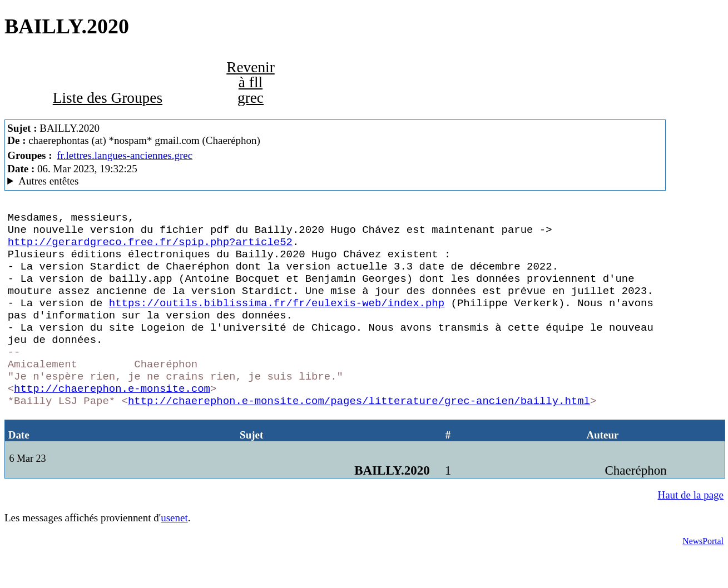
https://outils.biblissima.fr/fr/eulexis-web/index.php (277, 320)
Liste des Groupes (108, 98)
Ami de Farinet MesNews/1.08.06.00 (335, 181)
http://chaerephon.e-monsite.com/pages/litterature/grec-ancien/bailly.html (359, 436)
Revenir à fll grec (251, 83)
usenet (174, 555)
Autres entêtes (48, 181)
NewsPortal (703, 579)
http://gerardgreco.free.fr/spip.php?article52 (150, 248)
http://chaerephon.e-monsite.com (112, 421)
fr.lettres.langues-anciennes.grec (125, 155)
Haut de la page (691, 533)
